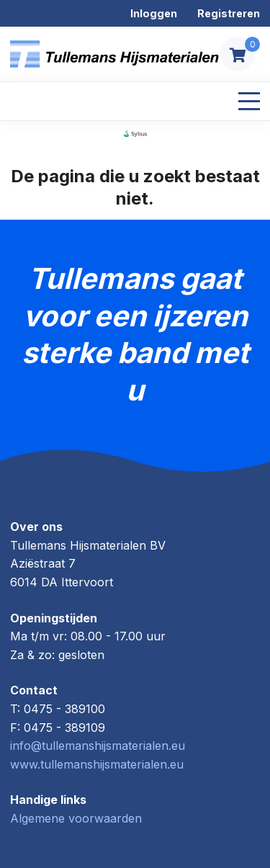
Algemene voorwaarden (76, 818)
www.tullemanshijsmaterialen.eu (97, 764)
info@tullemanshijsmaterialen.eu (98, 746)
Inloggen (154, 13)
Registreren (229, 13)
